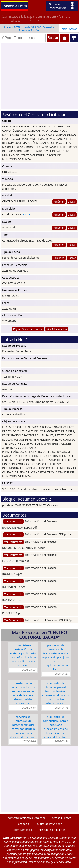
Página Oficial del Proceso (28, 329)
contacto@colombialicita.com (27, 818)
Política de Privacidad (49, 824)
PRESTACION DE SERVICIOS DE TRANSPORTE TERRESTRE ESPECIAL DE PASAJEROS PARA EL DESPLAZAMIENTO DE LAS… (56, 657)
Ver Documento (13, 521)
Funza (26, 214)
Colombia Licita (14, 6)
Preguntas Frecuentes (52, 830)
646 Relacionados (57, 329)
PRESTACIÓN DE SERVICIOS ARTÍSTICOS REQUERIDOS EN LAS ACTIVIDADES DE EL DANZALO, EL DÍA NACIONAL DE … (23, 693)
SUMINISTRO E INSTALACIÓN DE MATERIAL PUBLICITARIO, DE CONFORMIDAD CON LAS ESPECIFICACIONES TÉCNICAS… (23, 655)
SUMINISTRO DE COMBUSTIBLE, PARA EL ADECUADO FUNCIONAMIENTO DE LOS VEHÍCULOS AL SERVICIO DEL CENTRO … (56, 727)
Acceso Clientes (61, 818)
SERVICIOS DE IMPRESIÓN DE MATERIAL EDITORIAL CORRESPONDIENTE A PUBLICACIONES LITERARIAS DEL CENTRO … (23, 727)
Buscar (72, 202)
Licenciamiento (22, 830)
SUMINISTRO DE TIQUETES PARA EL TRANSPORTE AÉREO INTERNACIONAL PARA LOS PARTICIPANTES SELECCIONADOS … (56, 693)
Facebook (23, 824)
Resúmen (59, 202)
